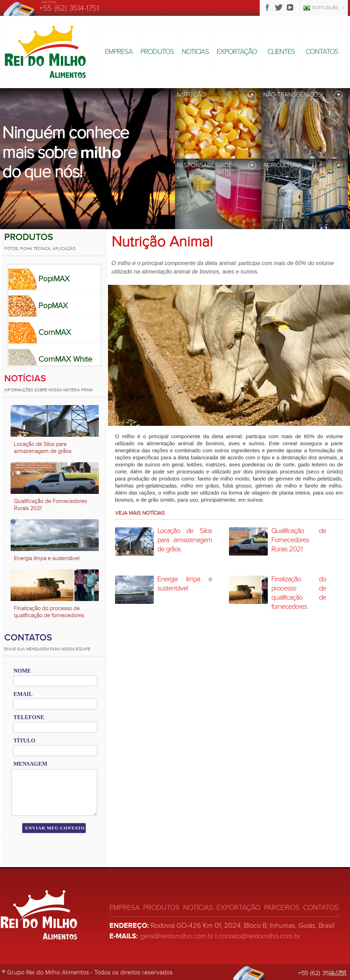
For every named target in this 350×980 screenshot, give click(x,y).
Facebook (267, 7)
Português (325, 8)
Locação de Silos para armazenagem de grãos (43, 448)
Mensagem (30, 764)
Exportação (237, 52)
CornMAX (55, 332)
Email (23, 694)
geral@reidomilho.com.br (177, 936)
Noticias (195, 52)
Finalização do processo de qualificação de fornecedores (49, 612)
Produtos (157, 52)
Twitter (279, 7)
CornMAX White (65, 359)
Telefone (29, 717)
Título (24, 740)
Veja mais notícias (140, 513)
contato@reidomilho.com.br (259, 936)
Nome (22, 671)
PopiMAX (54, 279)
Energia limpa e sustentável (47, 558)
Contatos (322, 52)
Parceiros (282, 908)
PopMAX (53, 306)
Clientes (281, 52)
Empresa (119, 52)
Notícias (25, 379)
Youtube (290, 7)
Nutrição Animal (162, 242)
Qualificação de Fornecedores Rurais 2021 (50, 505)
